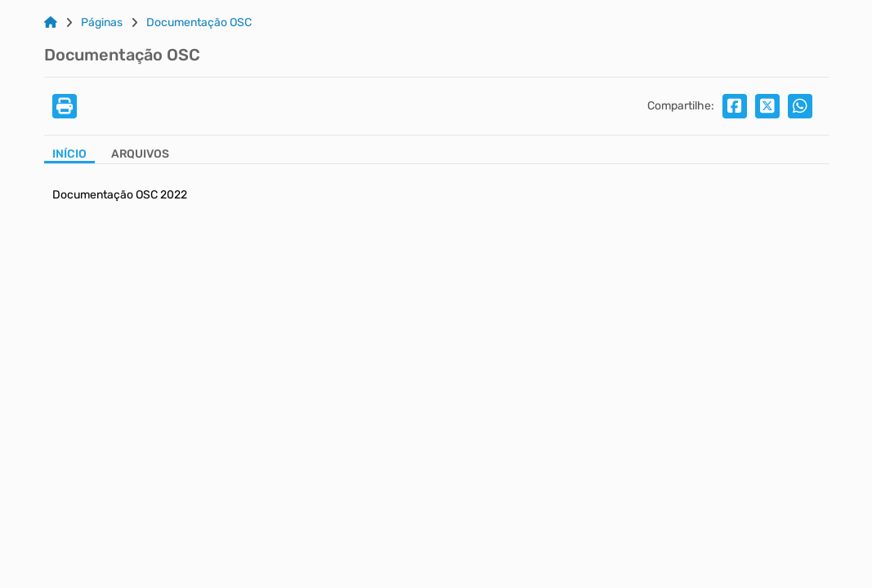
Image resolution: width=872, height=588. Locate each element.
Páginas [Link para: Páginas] (102, 23)
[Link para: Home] (51, 23)
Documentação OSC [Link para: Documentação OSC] (199, 23)
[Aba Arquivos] (140, 156)
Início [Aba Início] (69, 154)
